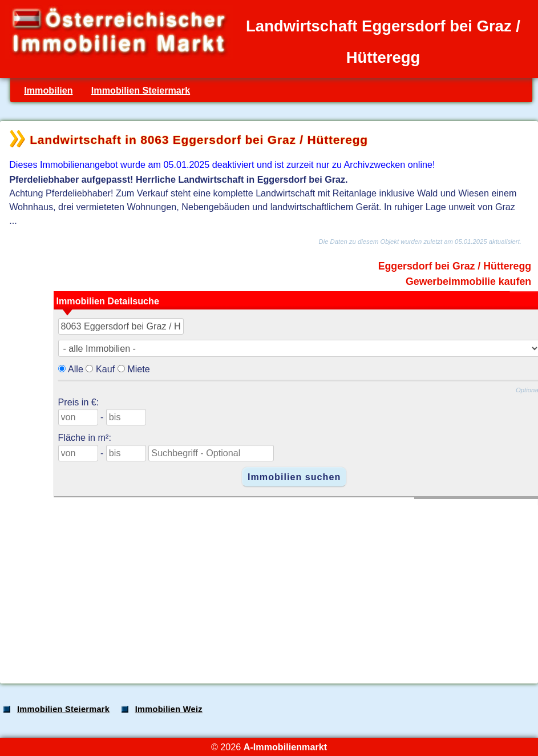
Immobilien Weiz (169, 709)
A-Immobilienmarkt (285, 747)
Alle (76, 369)
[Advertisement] (268, 585)
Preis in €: (79, 402)
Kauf (105, 369)
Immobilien (48, 90)
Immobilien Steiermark (141, 90)
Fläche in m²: (85, 437)
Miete (139, 369)
